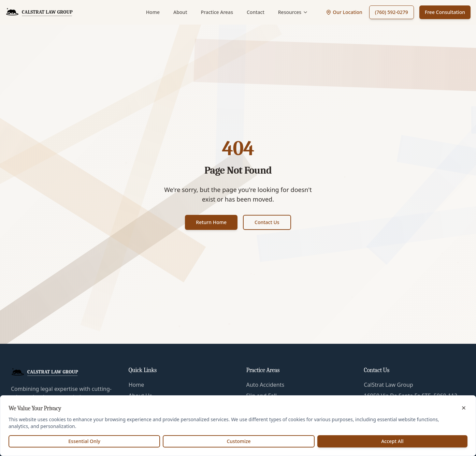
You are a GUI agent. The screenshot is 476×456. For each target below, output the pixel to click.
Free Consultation (445, 12)
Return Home (211, 222)
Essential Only (84, 441)
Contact (256, 12)
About (180, 12)
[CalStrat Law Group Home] (39, 12)
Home (153, 12)
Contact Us (267, 222)
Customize (239, 441)
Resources (293, 12)
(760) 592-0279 (392, 12)
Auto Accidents (265, 385)
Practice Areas (217, 12)
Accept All (392, 441)
